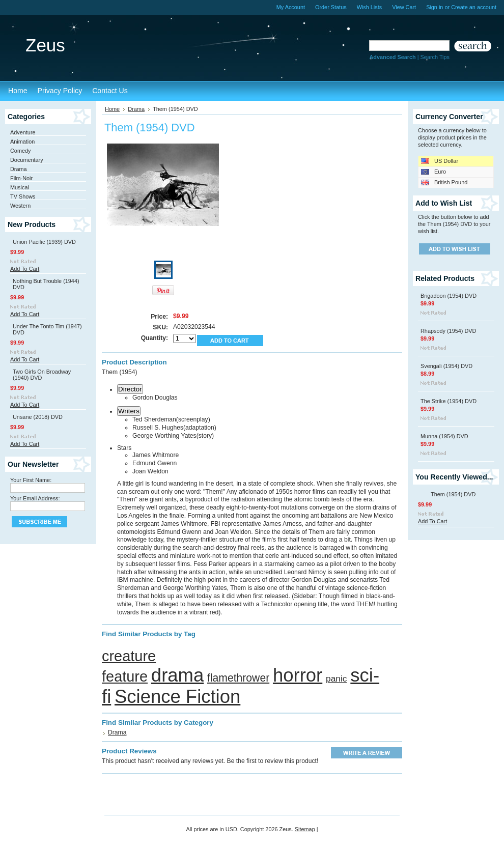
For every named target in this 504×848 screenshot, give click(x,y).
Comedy (21, 151)
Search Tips (435, 57)
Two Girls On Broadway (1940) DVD (42, 375)
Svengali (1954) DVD (446, 366)
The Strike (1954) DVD (449, 401)
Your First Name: (31, 480)
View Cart (404, 7)
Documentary (27, 160)
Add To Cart (25, 269)
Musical (20, 187)
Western (20, 206)
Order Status (331, 7)
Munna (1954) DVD (444, 436)
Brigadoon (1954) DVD (449, 296)
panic (337, 679)
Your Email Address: (35, 498)
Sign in (435, 7)
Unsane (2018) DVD (38, 417)
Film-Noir (21, 178)
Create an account (474, 7)
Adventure (23, 132)
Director (130, 389)
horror (298, 675)
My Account (291, 7)
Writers (129, 411)
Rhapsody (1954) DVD (448, 331)
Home (112, 109)
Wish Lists (370, 7)
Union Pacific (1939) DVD (44, 242)
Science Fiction (177, 697)
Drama (19, 169)
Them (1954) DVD (453, 494)
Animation (22, 142)
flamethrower (238, 678)
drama (177, 675)
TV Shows (23, 196)
